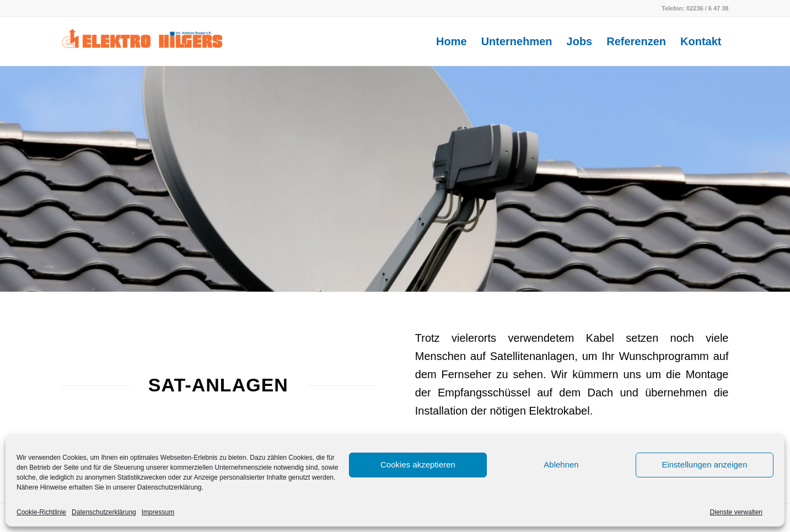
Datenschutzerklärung (104, 512)
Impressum (158, 512)
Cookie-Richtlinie (41, 512)
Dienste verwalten (736, 512)
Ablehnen (561, 464)
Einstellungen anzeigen (704, 464)
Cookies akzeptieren (418, 464)
